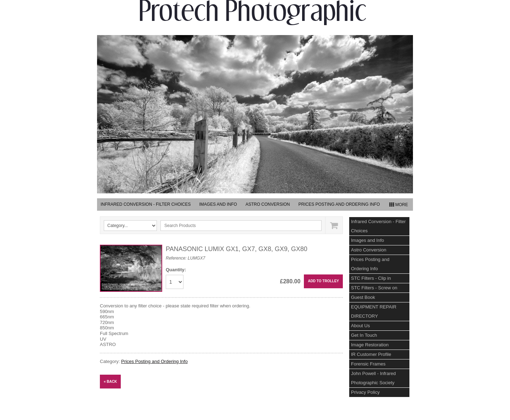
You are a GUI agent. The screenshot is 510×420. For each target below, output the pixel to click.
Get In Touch (364, 335)
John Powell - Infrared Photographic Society (373, 378)
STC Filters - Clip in (371, 278)
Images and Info (218, 204)
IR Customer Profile (371, 354)
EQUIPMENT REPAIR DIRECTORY (374, 311)
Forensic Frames (368, 364)
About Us (360, 326)
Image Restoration (370, 345)
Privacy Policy (365, 392)
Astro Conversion (268, 204)
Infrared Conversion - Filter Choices (146, 204)
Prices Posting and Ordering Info (339, 204)
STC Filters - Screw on (374, 288)
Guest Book (363, 297)
